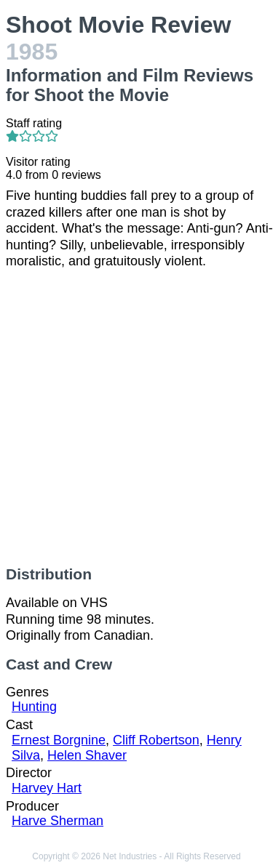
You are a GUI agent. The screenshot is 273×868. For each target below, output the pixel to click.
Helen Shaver (87, 755)
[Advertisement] (136, 418)
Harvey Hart (47, 788)
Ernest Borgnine (59, 740)
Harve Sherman (58, 821)
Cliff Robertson (156, 740)
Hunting (34, 707)
